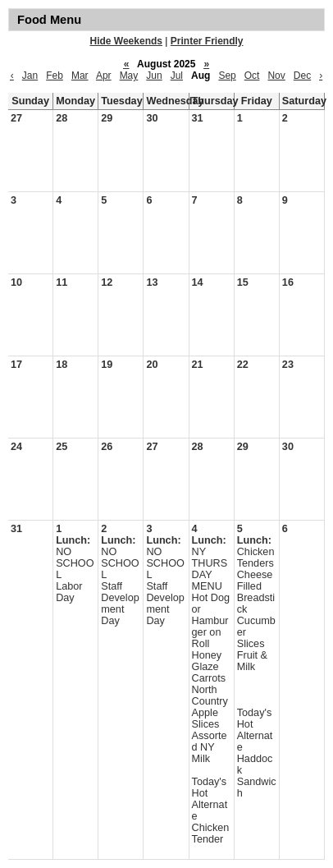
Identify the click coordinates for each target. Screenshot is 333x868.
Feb (55, 76)
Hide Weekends (126, 41)
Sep (227, 76)
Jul (177, 76)
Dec (302, 76)
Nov (276, 76)
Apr (104, 76)
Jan (30, 76)
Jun (154, 76)
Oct (252, 76)
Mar (80, 76)
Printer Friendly (207, 41)
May (129, 76)
